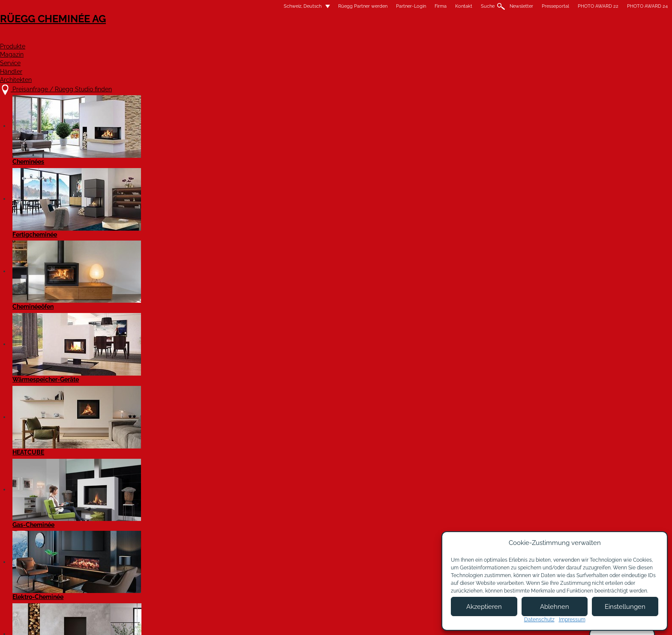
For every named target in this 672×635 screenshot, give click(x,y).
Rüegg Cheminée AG (177, 32)
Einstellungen (625, 607)
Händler (456, 37)
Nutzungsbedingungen (379, 616)
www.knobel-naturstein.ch (174, 304)
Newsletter (387, 6)
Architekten (513, 37)
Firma (306, 6)
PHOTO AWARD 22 (463, 6)
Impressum (321, 616)
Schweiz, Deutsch (163, 6)
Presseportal (421, 6)
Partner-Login (276, 6)
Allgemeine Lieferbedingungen (348, 625)
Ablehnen (555, 607)
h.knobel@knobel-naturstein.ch (181, 295)
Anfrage (168, 411)
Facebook (143, 437)
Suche (353, 6)
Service (408, 37)
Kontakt (329, 6)
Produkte (308, 37)
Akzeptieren (484, 607)
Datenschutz (539, 620)
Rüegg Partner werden (228, 6)
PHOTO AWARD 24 (513, 6)
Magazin (360, 37)
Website (243, 412)
